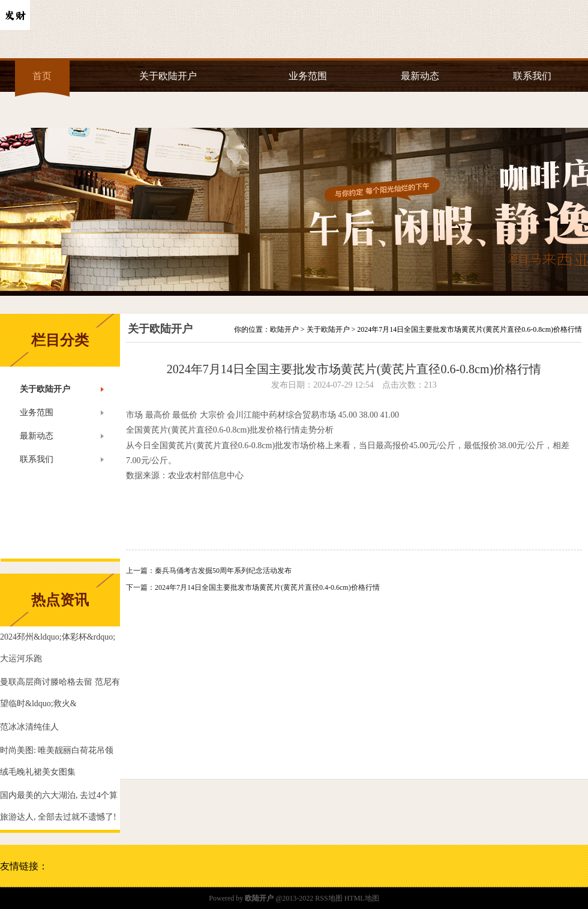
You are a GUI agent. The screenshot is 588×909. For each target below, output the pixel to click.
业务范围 (308, 76)
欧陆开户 (284, 329)
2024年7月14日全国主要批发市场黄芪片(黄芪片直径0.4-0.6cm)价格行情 (267, 587)
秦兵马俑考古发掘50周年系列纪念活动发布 (223, 571)
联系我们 (532, 76)
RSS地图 (328, 898)
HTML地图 (362, 898)
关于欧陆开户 (168, 76)
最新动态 (420, 76)
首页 (42, 76)
